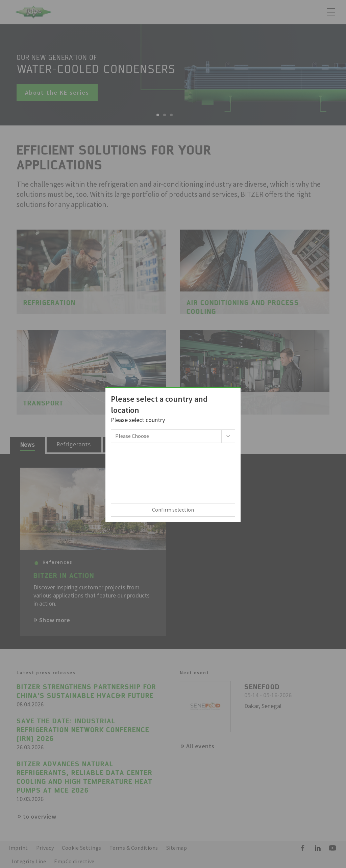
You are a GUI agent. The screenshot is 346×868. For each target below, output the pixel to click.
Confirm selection (173, 510)
